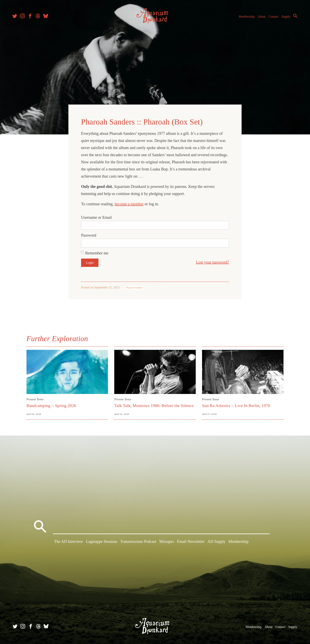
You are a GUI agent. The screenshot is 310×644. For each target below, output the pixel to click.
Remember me (97, 253)
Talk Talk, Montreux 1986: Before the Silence (154, 405)
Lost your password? (212, 262)
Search (294, 17)
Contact (272, 18)
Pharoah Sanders (134, 287)
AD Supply (217, 542)
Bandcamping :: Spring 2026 (51, 405)
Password (89, 235)
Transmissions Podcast (138, 542)
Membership (245, 18)
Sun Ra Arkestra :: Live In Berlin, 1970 (236, 405)
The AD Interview (69, 542)
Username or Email (96, 217)
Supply (285, 18)
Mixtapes (167, 542)
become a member (129, 204)
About (260, 18)
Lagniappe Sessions (102, 542)
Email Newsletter (191, 542)
